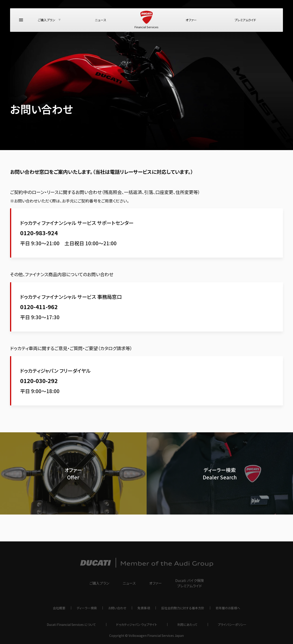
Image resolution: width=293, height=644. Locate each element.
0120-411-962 (39, 307)
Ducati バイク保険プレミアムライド (190, 583)
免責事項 (144, 608)
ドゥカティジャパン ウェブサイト (137, 625)
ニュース (101, 22)
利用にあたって (187, 625)
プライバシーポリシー (232, 625)
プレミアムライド (245, 22)
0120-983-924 (39, 233)
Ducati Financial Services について (71, 625)
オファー (191, 22)
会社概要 (59, 608)
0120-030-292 (39, 381)
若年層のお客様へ (228, 608)
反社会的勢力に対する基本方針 (183, 608)
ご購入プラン (46, 22)
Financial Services (146, 22)
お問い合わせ (117, 608)
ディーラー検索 (87, 608)
